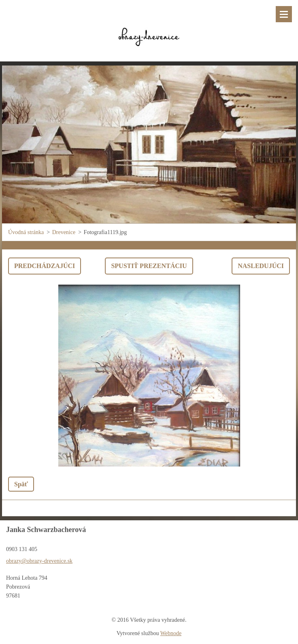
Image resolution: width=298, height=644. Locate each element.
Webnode (171, 633)
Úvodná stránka (26, 232)
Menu (284, 14)
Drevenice (64, 232)
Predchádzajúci (45, 266)
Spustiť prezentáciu (149, 266)
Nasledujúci (261, 266)
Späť (21, 484)
